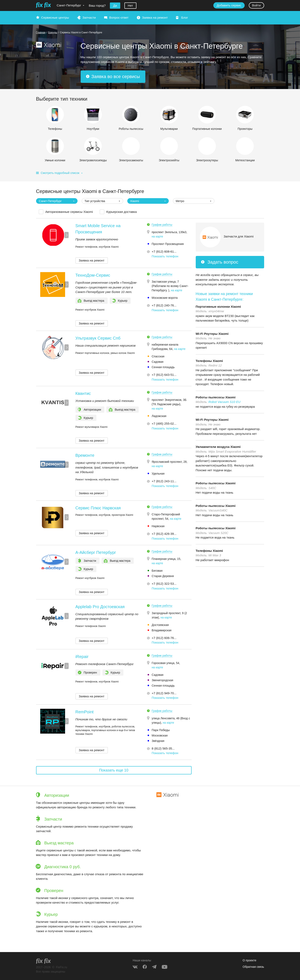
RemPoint (85, 712)
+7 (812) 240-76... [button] (164, 305)
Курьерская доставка (122, 212)
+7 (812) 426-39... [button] (164, 534)
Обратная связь (253, 967)
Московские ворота (165, 298)
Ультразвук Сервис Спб (98, 338)
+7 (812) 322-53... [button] (164, 584)
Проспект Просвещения (168, 244)
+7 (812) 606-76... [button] (164, 638)
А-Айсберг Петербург (96, 552)
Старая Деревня (163, 576)
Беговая (157, 571)
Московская (160, 735)
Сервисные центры (55, 17)
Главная (41, 33)
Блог (185, 17)
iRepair (82, 657)
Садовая (158, 362)
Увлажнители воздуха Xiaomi (218, 447)
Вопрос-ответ (119, 17)
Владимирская (162, 630)
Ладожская (159, 416)
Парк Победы (161, 730)
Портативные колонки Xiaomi (218, 307)
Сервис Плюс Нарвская (98, 508)
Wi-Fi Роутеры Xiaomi (212, 334)
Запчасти (89, 17)
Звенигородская (163, 680)
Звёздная (158, 741)
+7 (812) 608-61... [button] (164, 251)
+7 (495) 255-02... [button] (164, 424)
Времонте (85, 455)
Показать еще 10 (114, 770)
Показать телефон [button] (165, 256)
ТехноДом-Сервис (93, 275)
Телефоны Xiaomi (209, 361)
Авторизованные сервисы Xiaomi (69, 212)
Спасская (158, 356)
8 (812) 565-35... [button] (163, 748)
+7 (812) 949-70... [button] (164, 693)
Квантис (83, 393)
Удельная (158, 474)
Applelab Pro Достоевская (100, 607)
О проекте (249, 960)
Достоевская (160, 625)
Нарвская (158, 526)
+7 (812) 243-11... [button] (164, 481)
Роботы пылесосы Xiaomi (216, 397)
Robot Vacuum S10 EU (224, 402)
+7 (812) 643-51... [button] (164, 375)
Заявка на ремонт (155, 17)
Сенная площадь (163, 367)
